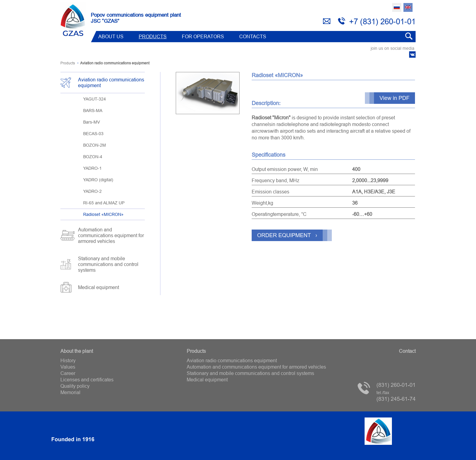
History (68, 360)
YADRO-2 (92, 191)
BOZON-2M (95, 145)
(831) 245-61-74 (396, 396)
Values (68, 367)
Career (68, 373)
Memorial (70, 392)
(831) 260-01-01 (396, 385)
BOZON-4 (93, 157)
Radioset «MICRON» (103, 214)
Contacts (253, 36)
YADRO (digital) (98, 180)
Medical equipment (99, 287)
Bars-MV (92, 122)
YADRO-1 (92, 168)
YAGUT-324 (95, 99)
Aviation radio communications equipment (111, 82)
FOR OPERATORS (203, 36)
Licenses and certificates (87, 380)
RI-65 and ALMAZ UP (104, 203)
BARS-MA (93, 111)
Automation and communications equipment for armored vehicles (111, 235)
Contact (407, 351)
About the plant (77, 351)
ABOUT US (111, 36)
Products (153, 36)
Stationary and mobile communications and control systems (108, 264)
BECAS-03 (93, 134)
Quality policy (75, 386)
